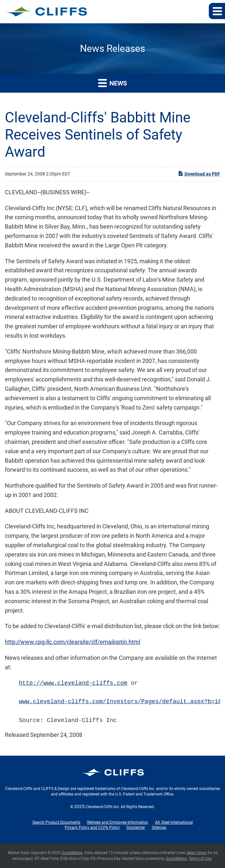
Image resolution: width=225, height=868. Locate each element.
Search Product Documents (56, 822)
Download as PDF (199, 174)
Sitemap (159, 828)
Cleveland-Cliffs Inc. (103, 807)
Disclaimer (136, 828)
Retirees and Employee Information (118, 822)
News (112, 83)
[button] (217, 11)
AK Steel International (174, 822)
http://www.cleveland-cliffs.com (73, 683)
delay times (197, 853)
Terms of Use (200, 859)
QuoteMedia (72, 853)
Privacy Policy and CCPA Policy (92, 828)
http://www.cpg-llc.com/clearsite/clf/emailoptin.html (73, 642)
